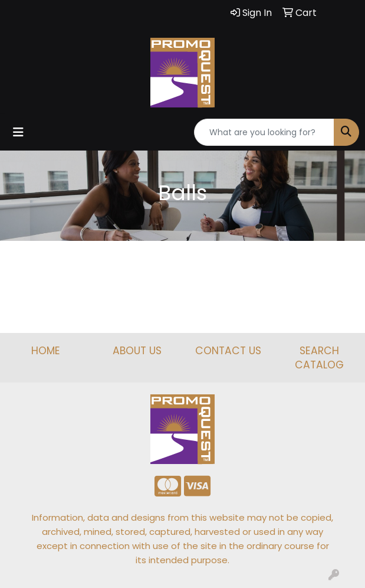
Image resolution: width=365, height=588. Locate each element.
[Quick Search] (264, 132)
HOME (46, 351)
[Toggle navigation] (18, 132)
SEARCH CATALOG (319, 358)
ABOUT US (137, 351)
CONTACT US (228, 351)
